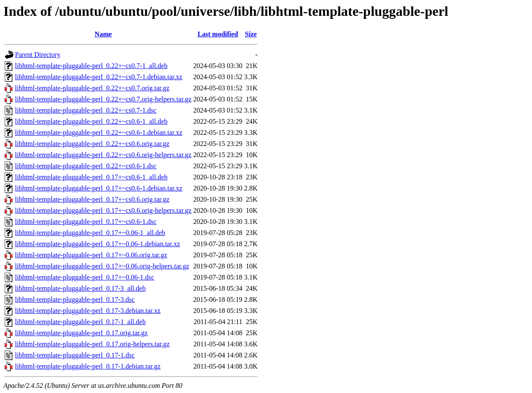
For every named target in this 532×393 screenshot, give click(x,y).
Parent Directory (38, 55)
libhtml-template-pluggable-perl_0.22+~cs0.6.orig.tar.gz (92, 144)
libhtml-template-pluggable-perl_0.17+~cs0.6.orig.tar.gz (92, 199)
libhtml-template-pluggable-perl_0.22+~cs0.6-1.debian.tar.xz (99, 132)
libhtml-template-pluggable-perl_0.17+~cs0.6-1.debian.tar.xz (99, 188)
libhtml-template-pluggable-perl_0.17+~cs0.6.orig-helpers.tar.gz (103, 210)
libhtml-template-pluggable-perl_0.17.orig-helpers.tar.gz (92, 344)
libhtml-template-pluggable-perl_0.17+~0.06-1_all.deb (90, 233)
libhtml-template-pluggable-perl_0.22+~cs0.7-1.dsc (86, 110)
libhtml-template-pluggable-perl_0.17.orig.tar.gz (81, 333)
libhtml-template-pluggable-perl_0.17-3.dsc (75, 299)
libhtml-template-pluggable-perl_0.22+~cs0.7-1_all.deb (91, 66)
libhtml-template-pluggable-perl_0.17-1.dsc (75, 355)
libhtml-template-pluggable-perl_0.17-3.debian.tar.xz (88, 311)
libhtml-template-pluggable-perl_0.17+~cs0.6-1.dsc (86, 222)
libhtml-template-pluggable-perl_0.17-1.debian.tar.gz (88, 366)
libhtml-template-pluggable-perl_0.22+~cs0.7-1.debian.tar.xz (99, 77)
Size (251, 34)
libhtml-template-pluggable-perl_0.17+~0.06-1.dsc (85, 277)
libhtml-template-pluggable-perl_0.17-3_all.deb (80, 288)
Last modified (218, 34)
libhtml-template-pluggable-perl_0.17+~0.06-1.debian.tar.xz (98, 244)
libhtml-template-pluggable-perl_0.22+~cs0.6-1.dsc (86, 166)
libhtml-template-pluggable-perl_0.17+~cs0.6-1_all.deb (91, 177)
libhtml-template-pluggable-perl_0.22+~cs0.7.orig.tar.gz (92, 88)
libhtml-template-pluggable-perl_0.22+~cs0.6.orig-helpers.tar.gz (103, 155)
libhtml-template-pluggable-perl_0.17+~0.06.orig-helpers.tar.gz (102, 266)
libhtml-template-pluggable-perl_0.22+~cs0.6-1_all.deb (91, 121)
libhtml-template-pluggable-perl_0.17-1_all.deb (80, 322)
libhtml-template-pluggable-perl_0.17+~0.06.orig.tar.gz (91, 255)
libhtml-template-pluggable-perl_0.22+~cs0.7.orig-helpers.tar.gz (103, 99)
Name (103, 34)
